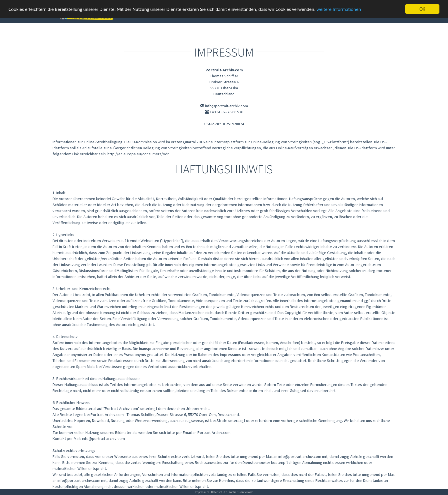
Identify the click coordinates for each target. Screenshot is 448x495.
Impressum (202, 492)
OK (422, 9)
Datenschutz (219, 492)
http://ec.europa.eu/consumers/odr (138, 154)
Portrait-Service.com (241, 492)
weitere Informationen (339, 9)
